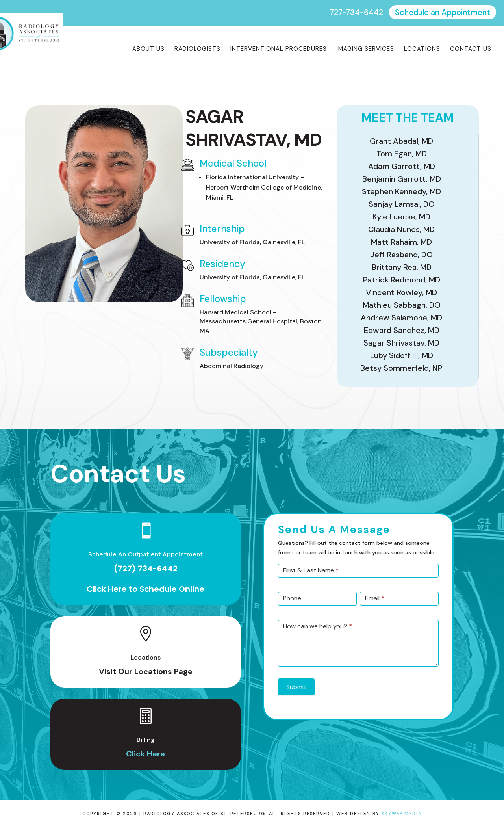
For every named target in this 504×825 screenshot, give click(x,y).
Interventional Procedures (279, 49)
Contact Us (471, 49)
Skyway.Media (402, 814)
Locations (422, 49)
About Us (148, 49)
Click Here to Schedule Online (145, 589)
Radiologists (197, 49)
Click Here (145, 754)
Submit (296, 687)
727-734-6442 (356, 12)
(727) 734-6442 (146, 569)
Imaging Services (365, 49)
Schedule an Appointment (443, 12)
